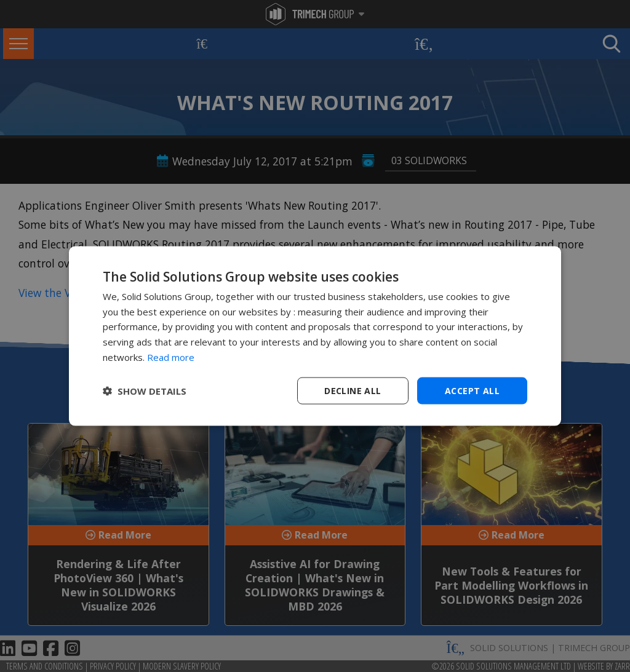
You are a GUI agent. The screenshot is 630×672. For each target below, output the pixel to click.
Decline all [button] (353, 390)
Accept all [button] (472, 390)
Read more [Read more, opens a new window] (171, 357)
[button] (145, 391)
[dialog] (315, 336)
